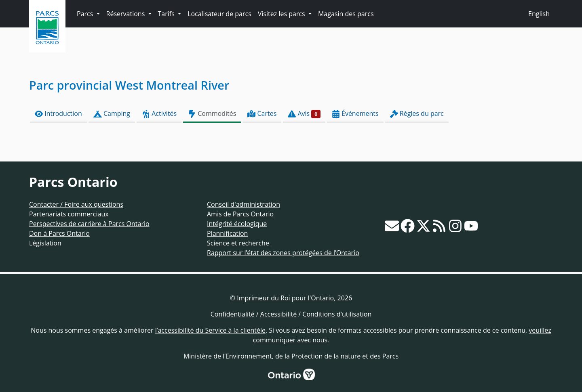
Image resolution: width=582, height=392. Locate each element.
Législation (45, 243)
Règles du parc (417, 114)
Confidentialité (233, 314)
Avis (304, 114)
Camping (112, 114)
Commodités (212, 114)
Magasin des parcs (346, 14)
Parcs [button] (86, 14)
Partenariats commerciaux (69, 214)
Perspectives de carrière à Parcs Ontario (89, 224)
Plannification (227, 233)
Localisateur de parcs (219, 14)
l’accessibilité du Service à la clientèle (210, 330)
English (539, 14)
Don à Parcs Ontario (59, 233)
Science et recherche (238, 243)
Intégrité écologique (237, 224)
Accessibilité (278, 314)
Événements (355, 114)
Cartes (262, 114)
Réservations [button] (127, 14)
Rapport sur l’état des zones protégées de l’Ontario (283, 253)
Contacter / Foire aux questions (76, 204)
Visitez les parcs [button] (282, 14)
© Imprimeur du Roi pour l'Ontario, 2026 (291, 298)
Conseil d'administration (244, 204)
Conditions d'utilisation (337, 314)
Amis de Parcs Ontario (240, 214)
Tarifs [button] (167, 14)
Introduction (58, 114)
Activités (159, 114)
